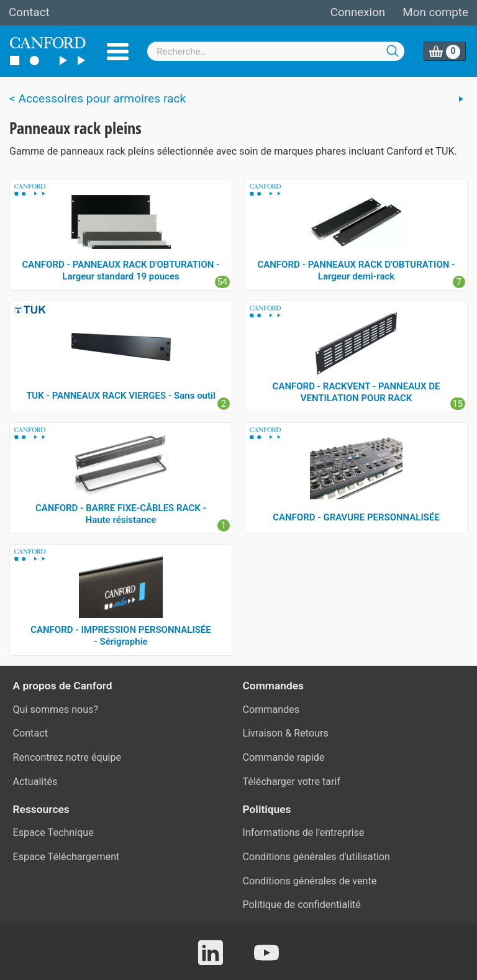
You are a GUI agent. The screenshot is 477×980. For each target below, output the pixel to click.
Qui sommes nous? (56, 710)
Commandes (271, 710)
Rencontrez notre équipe (67, 757)
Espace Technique (53, 833)
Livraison (263, 733)
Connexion (358, 12)
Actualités (35, 782)
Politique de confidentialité (302, 905)
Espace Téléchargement (66, 857)
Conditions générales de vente (310, 881)
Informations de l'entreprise (304, 833)
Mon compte (435, 12)
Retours (311, 733)
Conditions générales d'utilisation (316, 857)
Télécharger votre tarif (292, 782)
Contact (29, 12)
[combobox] (276, 51)
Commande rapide (284, 757)
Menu (118, 52)
